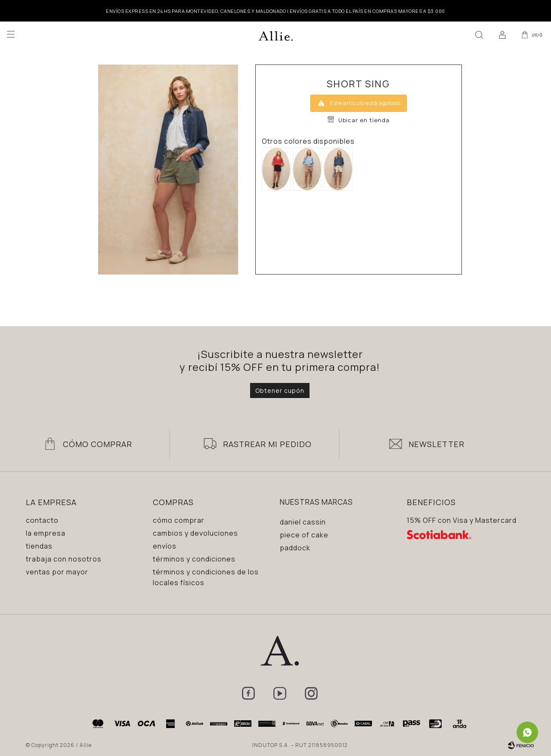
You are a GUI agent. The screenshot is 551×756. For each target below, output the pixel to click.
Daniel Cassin (303, 522)
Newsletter (436, 444)
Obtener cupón (280, 390)
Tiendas (39, 546)
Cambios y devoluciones (195, 533)
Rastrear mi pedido (267, 444)
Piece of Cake (304, 535)
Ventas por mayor (57, 572)
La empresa (46, 533)
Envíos (165, 546)
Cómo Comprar (98, 444)
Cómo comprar (179, 520)
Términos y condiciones (194, 559)
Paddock (295, 548)
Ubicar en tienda (364, 120)
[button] (477, 34)
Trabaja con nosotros (64, 559)
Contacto (42, 520)
